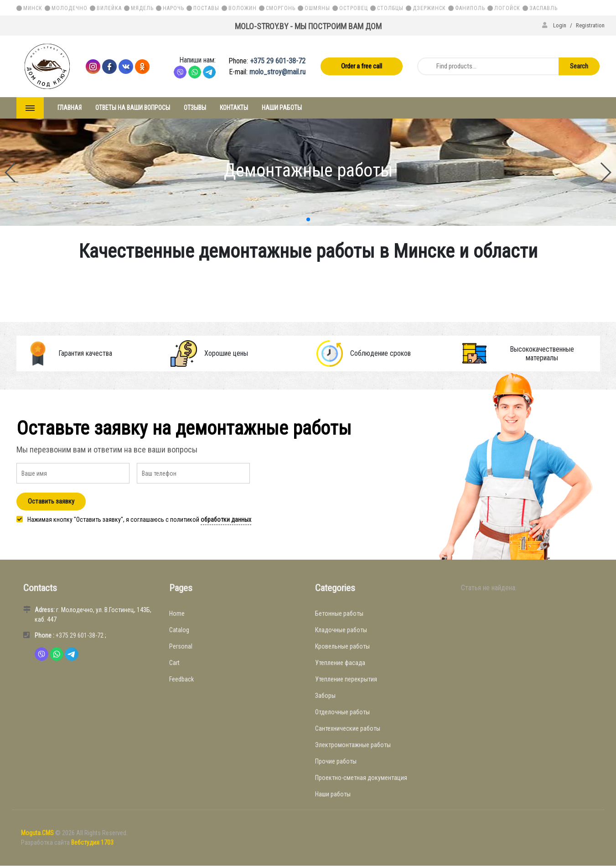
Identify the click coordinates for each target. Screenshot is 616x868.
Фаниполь (470, 8)
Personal (181, 646)
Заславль (544, 8)
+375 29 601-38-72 (278, 61)
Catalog (179, 630)
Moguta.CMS (38, 833)
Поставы (206, 8)
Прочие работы (336, 761)
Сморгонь (281, 8)
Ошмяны (317, 8)
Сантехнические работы (348, 728)
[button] (308, 219)
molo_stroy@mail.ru (277, 72)
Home (177, 613)
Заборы (325, 696)
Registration (590, 25)
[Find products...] (487, 66)
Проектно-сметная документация (361, 778)
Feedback (181, 679)
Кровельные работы (342, 646)
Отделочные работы (342, 712)
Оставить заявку (51, 501)
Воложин (243, 8)
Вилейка (109, 8)
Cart (174, 663)
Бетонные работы (339, 613)
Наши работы (333, 794)
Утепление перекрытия (346, 679)
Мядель (142, 8)
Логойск (507, 8)
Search (579, 66)
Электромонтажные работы (353, 745)
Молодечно (70, 8)
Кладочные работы (341, 630)
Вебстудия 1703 (92, 842)
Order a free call (362, 66)
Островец (354, 8)
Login (555, 25)
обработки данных (226, 520)
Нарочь (173, 8)
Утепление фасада (340, 663)
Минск (33, 8)
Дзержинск (429, 8)
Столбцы (390, 8)
